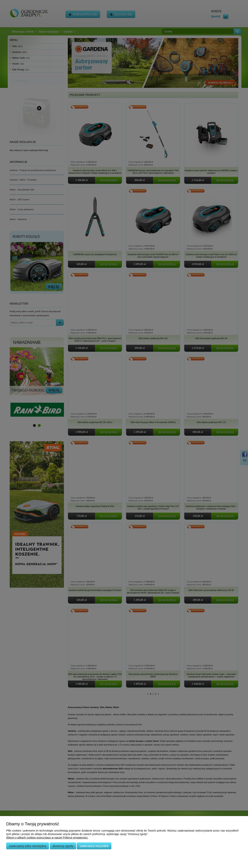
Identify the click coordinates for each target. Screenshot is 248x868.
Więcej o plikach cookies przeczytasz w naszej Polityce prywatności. (47, 838)
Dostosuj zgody (63, 846)
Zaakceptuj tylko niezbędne (28, 846)
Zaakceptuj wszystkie (94, 846)
